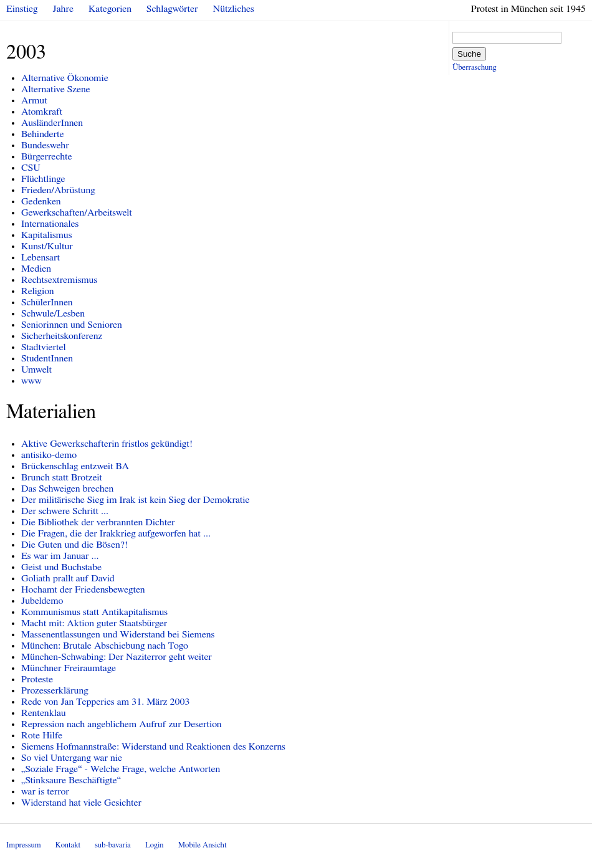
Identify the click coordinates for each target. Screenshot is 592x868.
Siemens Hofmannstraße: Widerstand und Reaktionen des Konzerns (153, 746)
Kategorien (110, 9)
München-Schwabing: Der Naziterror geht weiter (117, 657)
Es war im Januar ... (60, 556)
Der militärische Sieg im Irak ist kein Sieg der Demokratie (136, 500)
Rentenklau (43, 713)
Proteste (37, 679)
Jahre (63, 9)
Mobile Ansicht (203, 845)
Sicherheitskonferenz (62, 336)
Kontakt (68, 845)
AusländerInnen (52, 123)
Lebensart (41, 257)
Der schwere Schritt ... (65, 511)
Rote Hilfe (42, 735)
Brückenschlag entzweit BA (75, 466)
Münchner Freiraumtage (69, 668)
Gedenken (41, 201)
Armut (34, 100)
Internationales (50, 224)
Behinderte (43, 134)
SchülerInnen (47, 302)
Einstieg (22, 9)
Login (155, 845)
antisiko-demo (49, 455)
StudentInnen (47, 358)
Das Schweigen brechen (67, 489)
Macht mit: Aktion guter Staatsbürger (94, 623)
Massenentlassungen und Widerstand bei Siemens (118, 634)
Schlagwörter (172, 9)
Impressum (24, 845)
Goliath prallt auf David (68, 578)
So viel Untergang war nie (72, 758)
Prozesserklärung (55, 690)
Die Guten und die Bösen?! (74, 545)
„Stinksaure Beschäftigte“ (71, 780)
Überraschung (474, 68)
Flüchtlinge (43, 179)
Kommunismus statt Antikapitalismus (94, 612)
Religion (38, 291)
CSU (31, 168)
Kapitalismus (47, 235)
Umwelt (36, 370)
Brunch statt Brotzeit (62, 477)
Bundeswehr (45, 145)
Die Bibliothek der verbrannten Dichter (98, 522)
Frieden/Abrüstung (58, 190)
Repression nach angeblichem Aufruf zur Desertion (122, 724)
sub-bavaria (112, 845)
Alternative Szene (56, 89)
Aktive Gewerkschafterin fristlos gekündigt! (107, 444)
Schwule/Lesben (53, 313)
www (31, 381)
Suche (469, 54)
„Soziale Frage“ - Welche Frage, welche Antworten (121, 769)
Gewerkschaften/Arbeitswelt (77, 212)
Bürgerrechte (47, 156)
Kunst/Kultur (47, 246)
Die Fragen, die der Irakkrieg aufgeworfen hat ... (116, 533)
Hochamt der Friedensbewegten (83, 589)
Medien (36, 269)
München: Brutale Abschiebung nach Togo (105, 646)
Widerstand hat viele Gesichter (81, 803)
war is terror (45, 791)
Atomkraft (42, 112)
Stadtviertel (44, 347)
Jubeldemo (42, 601)
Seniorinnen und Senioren (72, 325)
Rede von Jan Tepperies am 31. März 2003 (105, 702)
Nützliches (234, 9)
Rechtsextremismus (59, 280)
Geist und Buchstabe (61, 567)
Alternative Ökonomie (65, 78)
